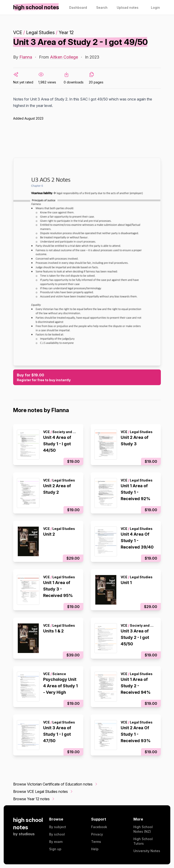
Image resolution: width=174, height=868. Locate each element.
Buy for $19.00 (87, 378)
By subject (58, 827)
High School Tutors (143, 841)
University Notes (147, 851)
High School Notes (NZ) (143, 829)
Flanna (26, 57)
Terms (96, 842)
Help (95, 849)
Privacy (97, 834)
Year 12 (66, 32)
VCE (18, 32)
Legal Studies (40, 32)
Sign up (55, 849)
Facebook (99, 827)
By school (57, 834)
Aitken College (64, 57)
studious (27, 834)
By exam (56, 842)
